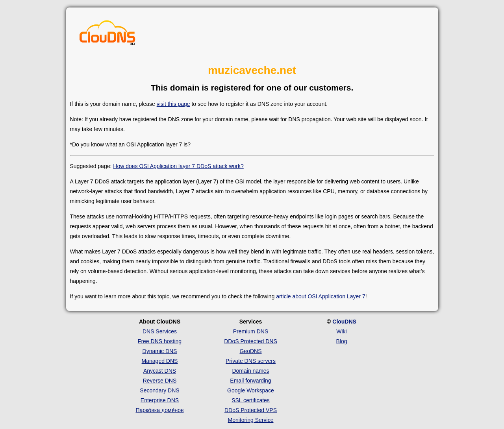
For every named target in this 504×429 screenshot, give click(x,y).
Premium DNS (251, 331)
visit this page (173, 104)
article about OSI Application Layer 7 (321, 296)
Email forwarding (250, 381)
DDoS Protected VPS (251, 410)
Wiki (341, 331)
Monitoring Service (251, 420)
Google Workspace (251, 390)
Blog (341, 341)
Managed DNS (160, 361)
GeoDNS (250, 351)
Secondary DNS (159, 390)
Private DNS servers (251, 361)
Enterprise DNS (160, 400)
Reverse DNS (160, 381)
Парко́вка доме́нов (160, 410)
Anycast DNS (160, 371)
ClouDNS (344, 322)
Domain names (250, 371)
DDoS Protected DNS (251, 341)
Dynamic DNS (160, 351)
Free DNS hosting (160, 341)
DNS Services (160, 331)
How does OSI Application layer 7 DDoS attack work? (178, 166)
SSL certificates (251, 400)
